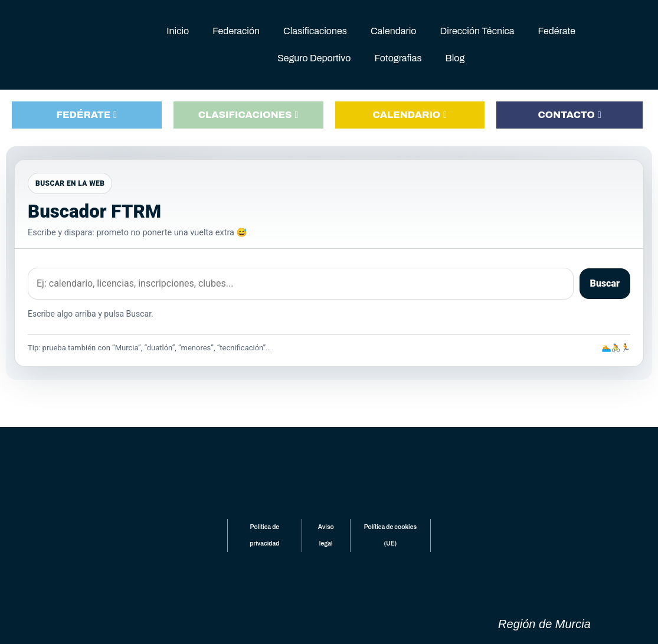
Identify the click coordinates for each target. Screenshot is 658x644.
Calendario (394, 31)
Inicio (178, 31)
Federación (236, 31)
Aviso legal (325, 535)
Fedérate (557, 31)
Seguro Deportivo (314, 58)
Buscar (605, 283)
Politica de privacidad (265, 535)
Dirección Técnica (477, 31)
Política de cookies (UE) (390, 535)
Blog (455, 58)
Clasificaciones (315, 31)
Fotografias (398, 58)
